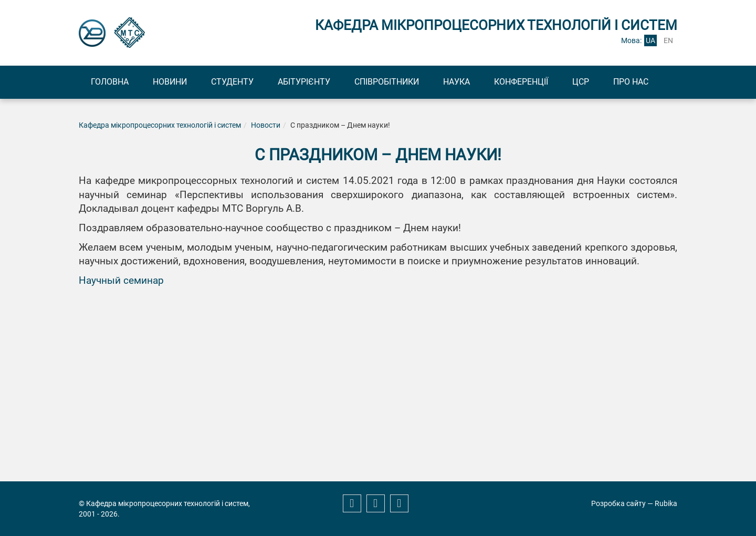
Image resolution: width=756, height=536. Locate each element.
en (668, 40)
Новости (266, 125)
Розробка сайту (618, 503)
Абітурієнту (304, 82)
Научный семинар (121, 281)
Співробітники (387, 82)
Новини (170, 82)
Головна (110, 82)
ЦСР (581, 82)
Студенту (232, 82)
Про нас (631, 82)
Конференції (521, 82)
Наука (456, 82)
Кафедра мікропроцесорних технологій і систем (160, 125)
